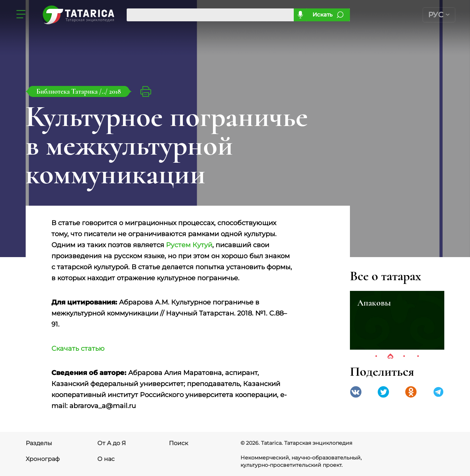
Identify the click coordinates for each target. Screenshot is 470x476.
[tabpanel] (397, 320)
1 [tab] (376, 357)
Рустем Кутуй (189, 245)
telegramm (438, 392)
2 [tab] (390, 357)
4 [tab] (418, 357)
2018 (115, 91)
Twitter (383, 392)
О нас (106, 459)
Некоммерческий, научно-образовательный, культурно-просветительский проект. (301, 461)
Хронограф (43, 459)
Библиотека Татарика (68, 91)
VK (356, 392)
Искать (323, 15)
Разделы (39, 443)
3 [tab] (404, 357)
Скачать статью (78, 349)
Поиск (178, 443)
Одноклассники (411, 392)
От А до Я (112, 443)
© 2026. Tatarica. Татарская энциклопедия (296, 443)
